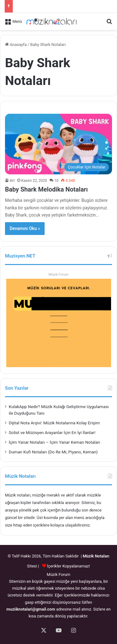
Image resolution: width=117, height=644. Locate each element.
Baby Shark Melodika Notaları (46, 189)
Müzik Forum (59, 275)
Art (12, 181)
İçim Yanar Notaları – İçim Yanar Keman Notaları (54, 442)
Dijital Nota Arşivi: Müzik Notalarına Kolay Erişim (54, 423)
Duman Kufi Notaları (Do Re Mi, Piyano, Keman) (53, 452)
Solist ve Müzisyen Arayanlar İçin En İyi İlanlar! (52, 432)
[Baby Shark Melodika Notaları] (58, 144)
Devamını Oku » (25, 228)
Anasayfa (16, 45)
